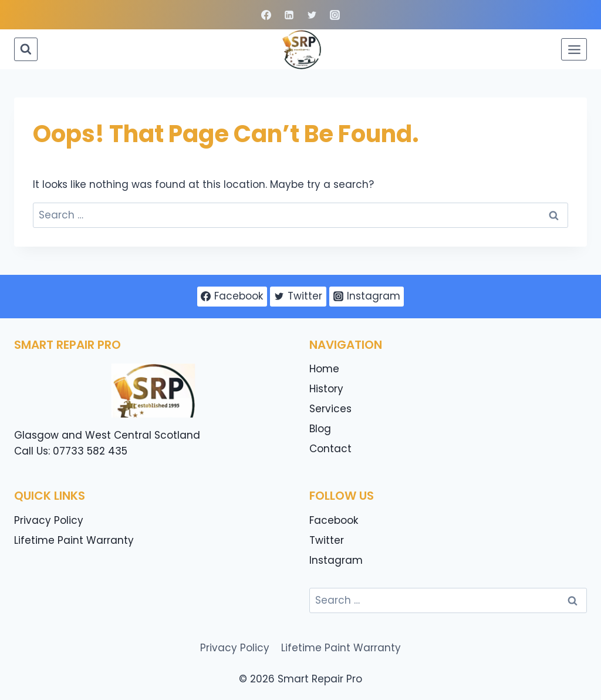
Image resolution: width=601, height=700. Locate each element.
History (326, 389)
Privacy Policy (49, 520)
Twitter (327, 540)
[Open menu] (574, 49)
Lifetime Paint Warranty (74, 540)
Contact (330, 449)
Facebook (334, 520)
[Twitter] (312, 15)
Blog (320, 429)
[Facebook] (266, 15)
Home (324, 369)
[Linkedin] (289, 15)
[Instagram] (335, 15)
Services (330, 409)
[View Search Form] (26, 49)
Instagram (336, 560)
